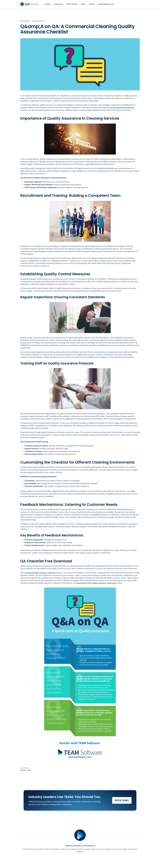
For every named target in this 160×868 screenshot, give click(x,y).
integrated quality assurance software (40, 573)
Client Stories (72, 4)
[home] (30, 4)
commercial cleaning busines (122, 108)
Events (92, 4)
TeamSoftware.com (106, 4)
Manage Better (38, 21)
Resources (59, 4)
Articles (48, 4)
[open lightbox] (80, 64)
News (83, 4)
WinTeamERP (25, 21)
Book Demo (122, 800)
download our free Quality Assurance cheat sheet (97, 583)
